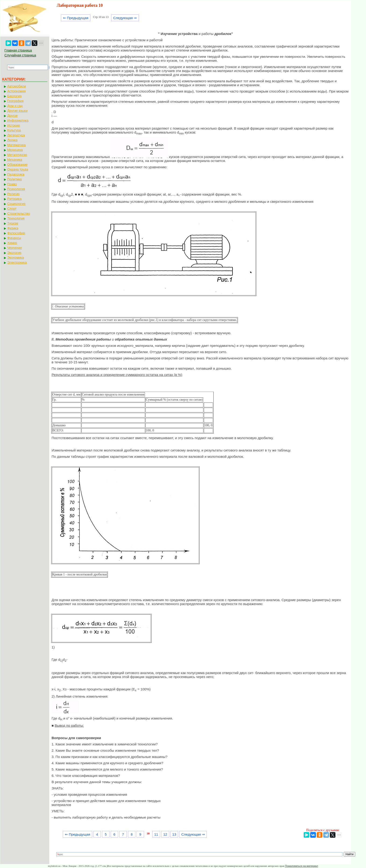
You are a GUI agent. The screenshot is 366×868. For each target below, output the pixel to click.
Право (12, 184)
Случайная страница (20, 55)
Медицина (15, 150)
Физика (13, 228)
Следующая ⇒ (125, 18)
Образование (17, 165)
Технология (16, 218)
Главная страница (18, 50)
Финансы (14, 238)
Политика (14, 179)
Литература (16, 135)
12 (165, 834)
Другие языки (17, 111)
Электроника (17, 262)
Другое (12, 116)
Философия (16, 233)
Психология (16, 189)
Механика (15, 160)
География (15, 101)
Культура (14, 130)
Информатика (18, 121)
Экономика (16, 258)
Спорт (12, 209)
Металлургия (17, 155)
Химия (12, 243)
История (14, 125)
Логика (12, 140)
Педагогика (16, 174)
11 (156, 834)
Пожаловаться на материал (301, 866)
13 (174, 834)
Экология (14, 253)
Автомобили (17, 86)
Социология (16, 204)
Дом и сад (15, 106)
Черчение (15, 248)
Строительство (19, 214)
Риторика (14, 199)
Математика (16, 145)
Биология (14, 96)
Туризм (13, 223)
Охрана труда (18, 169)
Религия (13, 194)
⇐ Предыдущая (76, 18)
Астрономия (16, 91)
